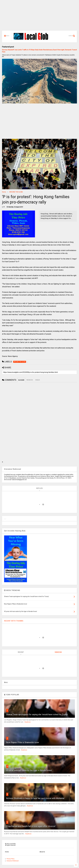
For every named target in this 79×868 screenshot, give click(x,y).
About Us (42, 852)
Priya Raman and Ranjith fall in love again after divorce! (31, 826)
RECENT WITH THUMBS (14, 621)
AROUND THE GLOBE (16, 192)
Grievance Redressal (13, 861)
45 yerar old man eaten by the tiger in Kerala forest (29, 770)
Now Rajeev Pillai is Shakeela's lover (23, 742)
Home (4, 192)
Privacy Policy (10, 859)
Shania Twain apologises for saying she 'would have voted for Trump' (37, 714)
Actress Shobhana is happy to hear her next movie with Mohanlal (35, 798)
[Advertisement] (39, 16)
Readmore (28, 722)
